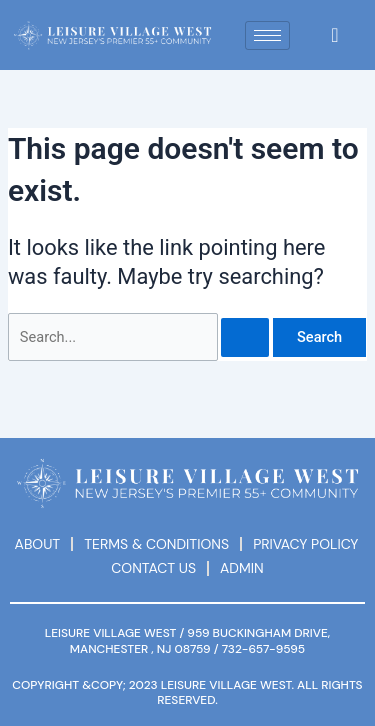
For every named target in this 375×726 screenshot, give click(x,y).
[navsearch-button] (335, 35)
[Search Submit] (245, 337)
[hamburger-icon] (267, 35)
